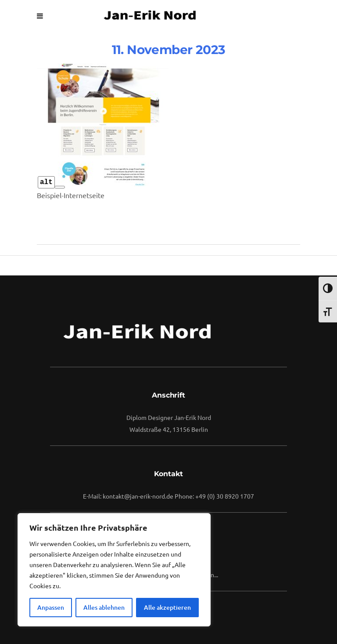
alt (46, 182)
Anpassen (51, 607)
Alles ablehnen (104, 607)
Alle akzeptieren (167, 607)
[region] (114, 570)
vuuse (175, 127)
